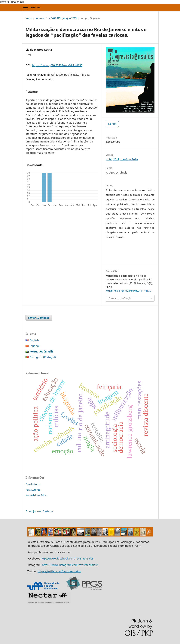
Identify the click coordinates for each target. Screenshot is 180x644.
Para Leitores (33, 484)
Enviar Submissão (39, 318)
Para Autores (33, 490)
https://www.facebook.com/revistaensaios (67, 558)
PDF (114, 124)
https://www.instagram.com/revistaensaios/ (70, 565)
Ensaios (35, 7)
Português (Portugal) (43, 357)
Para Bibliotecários (36, 495)
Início (29, 18)
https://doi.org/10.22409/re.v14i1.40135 (57, 65)
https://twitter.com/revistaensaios (59, 571)
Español (34, 346)
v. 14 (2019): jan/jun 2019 (63, 18)
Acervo (40, 18)
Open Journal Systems (39, 511)
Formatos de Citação (120, 298)
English (34, 340)
